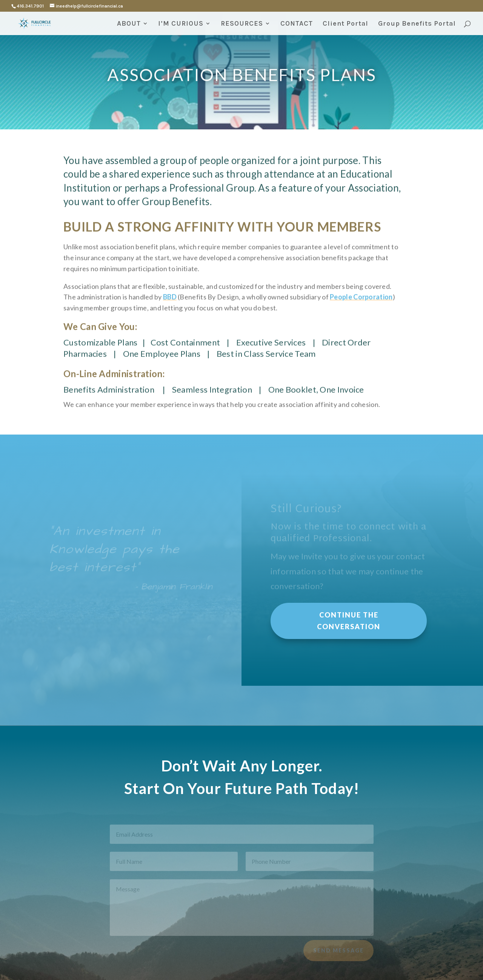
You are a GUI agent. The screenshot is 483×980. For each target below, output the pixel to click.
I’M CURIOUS (181, 24)
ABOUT (129, 24)
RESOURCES (242, 24)
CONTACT (297, 24)
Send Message (338, 953)
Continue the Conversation (349, 621)
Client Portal (345, 24)
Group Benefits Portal (417, 24)
